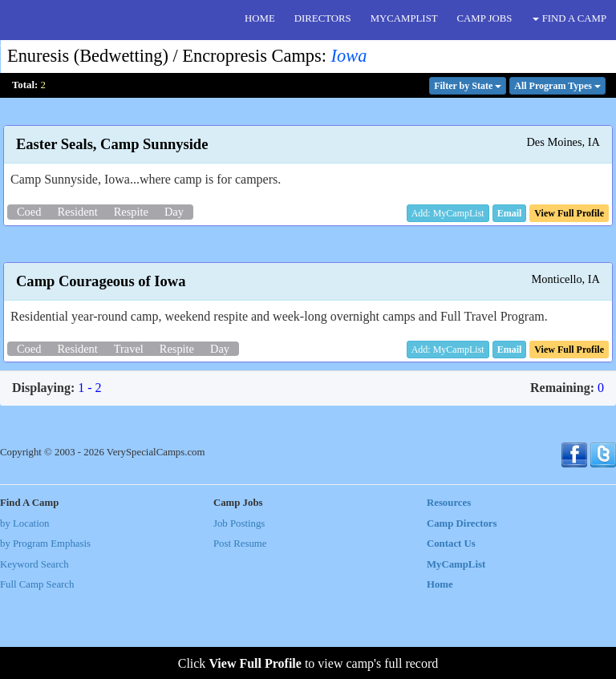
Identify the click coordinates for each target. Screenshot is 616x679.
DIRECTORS (323, 18)
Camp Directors (462, 606)
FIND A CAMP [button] (569, 18)
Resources (449, 586)
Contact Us (451, 627)
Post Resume (240, 627)
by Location (24, 606)
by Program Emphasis (45, 627)
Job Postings (239, 606)
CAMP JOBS (485, 18)
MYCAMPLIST (404, 18)
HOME (260, 18)
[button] (510, 213)
